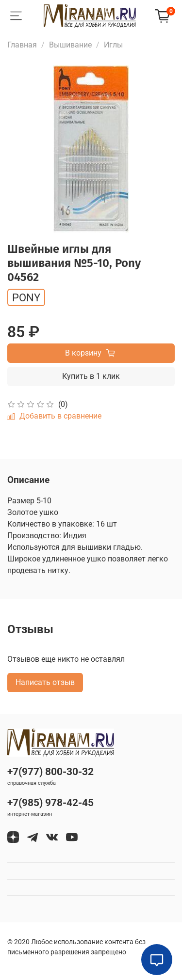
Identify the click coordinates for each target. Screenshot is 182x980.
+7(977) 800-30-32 (50, 772)
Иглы (113, 45)
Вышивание (70, 45)
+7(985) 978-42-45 (50, 803)
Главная (22, 45)
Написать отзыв (45, 682)
